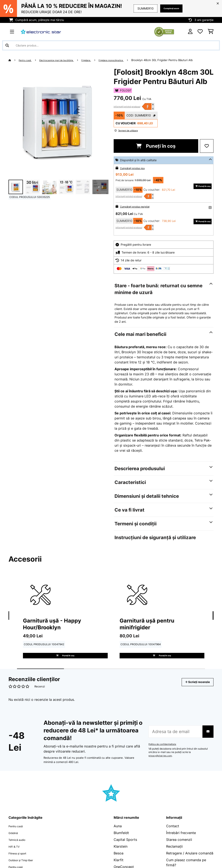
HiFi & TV (16, 859)
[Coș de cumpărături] (211, 32)
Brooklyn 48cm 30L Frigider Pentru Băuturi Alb (39, 65)
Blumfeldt (121, 846)
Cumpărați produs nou (136, 173)
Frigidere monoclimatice (132, 60)
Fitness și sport (21, 866)
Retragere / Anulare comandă (190, 866)
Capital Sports (125, 852)
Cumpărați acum (167, 8)
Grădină (15, 846)
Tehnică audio (20, 852)
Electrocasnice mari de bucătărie (66, 60)
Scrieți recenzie (193, 695)
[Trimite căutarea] (7, 45)
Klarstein (121, 859)
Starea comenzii (179, 852)
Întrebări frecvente (181, 846)
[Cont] (190, 32)
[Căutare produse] (111, 45)
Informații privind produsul (127, 112)
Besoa (119, 866)
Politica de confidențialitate (165, 757)
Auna (118, 839)
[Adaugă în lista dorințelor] (207, 151)
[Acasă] (14, 60)
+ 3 (100, 192)
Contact (173, 839)
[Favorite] (200, 32)
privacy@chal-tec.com (162, 768)
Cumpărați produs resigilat (138, 211)
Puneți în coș (156, 151)
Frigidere (102, 60)
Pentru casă (28, 60)
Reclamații (174, 859)
